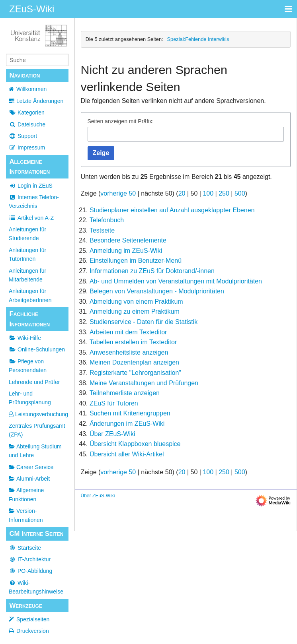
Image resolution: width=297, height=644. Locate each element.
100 (208, 193)
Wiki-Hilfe (25, 338)
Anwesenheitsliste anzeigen (129, 352)
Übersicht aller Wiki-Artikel (127, 454)
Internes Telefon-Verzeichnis (34, 202)
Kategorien (27, 113)
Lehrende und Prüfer (34, 382)
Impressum (27, 147)
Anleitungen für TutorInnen (27, 254)
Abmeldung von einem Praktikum (136, 302)
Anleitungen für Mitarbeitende (27, 275)
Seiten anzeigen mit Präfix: (121, 121)
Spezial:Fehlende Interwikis (198, 39)
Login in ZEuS (31, 186)
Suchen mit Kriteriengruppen (130, 413)
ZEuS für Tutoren (114, 403)
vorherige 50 (118, 193)
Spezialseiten (33, 619)
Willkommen (31, 89)
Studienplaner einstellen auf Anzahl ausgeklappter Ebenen (172, 210)
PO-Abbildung (30, 571)
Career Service (31, 467)
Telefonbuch (107, 220)
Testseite (102, 230)
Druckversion (33, 631)
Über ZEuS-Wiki (112, 434)
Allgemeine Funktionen (26, 495)
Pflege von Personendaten (28, 366)
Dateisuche (27, 124)
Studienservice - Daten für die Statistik (144, 322)
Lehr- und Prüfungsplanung (30, 398)
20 (182, 193)
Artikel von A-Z (31, 218)
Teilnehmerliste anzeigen (125, 393)
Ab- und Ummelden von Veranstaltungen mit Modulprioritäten (176, 281)
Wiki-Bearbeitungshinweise (36, 587)
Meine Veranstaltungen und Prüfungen (144, 383)
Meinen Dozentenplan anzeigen (134, 362)
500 (240, 193)
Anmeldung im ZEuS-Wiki (126, 251)
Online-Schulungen (37, 349)
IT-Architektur (30, 559)
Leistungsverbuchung (38, 414)
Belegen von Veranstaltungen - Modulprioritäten (157, 291)
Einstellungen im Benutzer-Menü (136, 261)
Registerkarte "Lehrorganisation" (135, 373)
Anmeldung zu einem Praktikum (135, 311)
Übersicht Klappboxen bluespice (135, 444)
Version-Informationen (26, 515)
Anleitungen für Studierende (27, 234)
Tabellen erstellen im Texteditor (133, 342)
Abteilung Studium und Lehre (35, 451)
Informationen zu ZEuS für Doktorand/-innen (152, 271)
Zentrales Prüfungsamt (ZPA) (37, 430)
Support (23, 136)
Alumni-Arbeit (29, 479)
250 (224, 193)
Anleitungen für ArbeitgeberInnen (30, 295)
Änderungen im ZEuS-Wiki (127, 424)
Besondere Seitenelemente (128, 240)
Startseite (25, 548)
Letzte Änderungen (40, 101)
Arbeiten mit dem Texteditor (128, 332)
